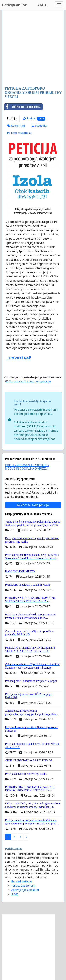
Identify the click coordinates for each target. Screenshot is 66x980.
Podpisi (34, 119)
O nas (15, 894)
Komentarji (16, 126)
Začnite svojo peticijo (33, 505)
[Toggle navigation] (59, 5)
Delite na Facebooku (22, 107)
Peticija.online (15, 5)
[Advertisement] (33, 48)
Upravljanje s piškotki (25, 890)
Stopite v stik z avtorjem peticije (28, 381)
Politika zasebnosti (19, 133)
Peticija (12, 118)
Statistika (39, 126)
